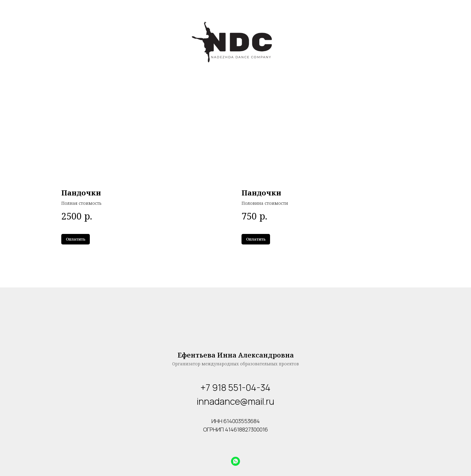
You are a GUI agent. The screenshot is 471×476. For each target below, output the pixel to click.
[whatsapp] (235, 461)
